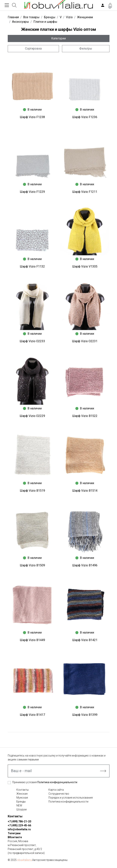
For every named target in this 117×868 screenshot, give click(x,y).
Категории (58, 38)
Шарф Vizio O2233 (32, 341)
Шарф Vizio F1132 (32, 266)
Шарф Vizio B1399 (85, 715)
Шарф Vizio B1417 (32, 715)
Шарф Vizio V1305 (85, 266)
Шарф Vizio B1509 (32, 565)
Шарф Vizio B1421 (85, 640)
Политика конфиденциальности (57, 782)
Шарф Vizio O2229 (32, 416)
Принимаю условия (45, 782)
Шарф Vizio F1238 (32, 117)
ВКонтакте (15, 837)
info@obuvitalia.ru (19, 829)
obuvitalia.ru (24, 860)
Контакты (23, 790)
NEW (19, 805)
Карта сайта (56, 790)
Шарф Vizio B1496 (85, 565)
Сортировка (33, 49)
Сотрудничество (59, 794)
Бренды (21, 802)
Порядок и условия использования (71, 798)
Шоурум (21, 809)
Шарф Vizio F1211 (85, 192)
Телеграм (14, 833)
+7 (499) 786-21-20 (19, 821)
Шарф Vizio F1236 (85, 117)
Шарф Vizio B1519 (32, 491)
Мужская (22, 798)
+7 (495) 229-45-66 (19, 825)
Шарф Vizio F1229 (32, 192)
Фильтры (86, 49)
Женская (22, 794)
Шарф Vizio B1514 (85, 491)
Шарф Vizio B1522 (85, 416)
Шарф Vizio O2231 (85, 341)
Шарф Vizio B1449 (32, 640)
